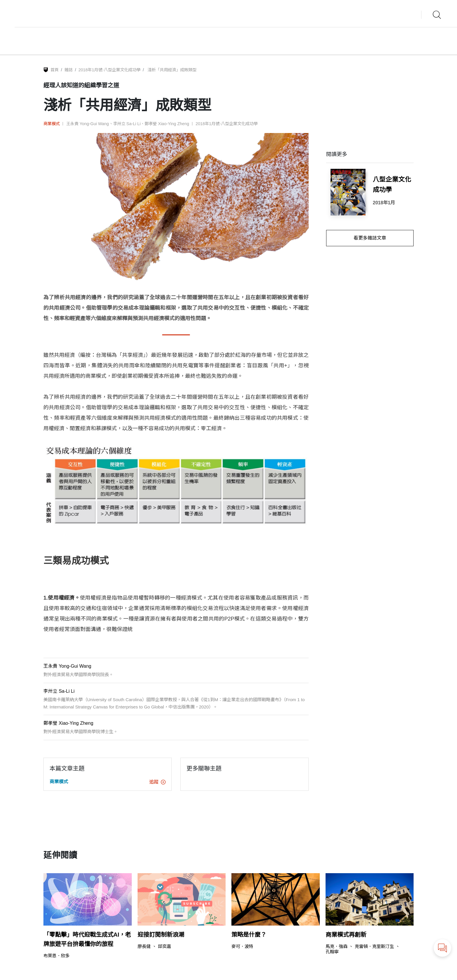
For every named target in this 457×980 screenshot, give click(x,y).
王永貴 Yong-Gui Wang (88, 124)
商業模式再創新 (346, 935)
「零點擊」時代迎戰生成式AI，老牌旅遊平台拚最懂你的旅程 (87, 939)
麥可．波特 (242, 946)
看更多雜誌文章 (370, 238)
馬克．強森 (336, 946)
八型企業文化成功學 (392, 185)
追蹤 (157, 782)
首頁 (55, 70)
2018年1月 (384, 203)
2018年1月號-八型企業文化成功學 (109, 70)
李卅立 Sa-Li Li (127, 124)
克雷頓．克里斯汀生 (374, 946)
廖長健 (144, 946)
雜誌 (68, 70)
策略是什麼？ (249, 935)
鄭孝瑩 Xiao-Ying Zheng (167, 124)
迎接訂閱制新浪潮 (161, 935)
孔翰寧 (332, 952)
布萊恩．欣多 (57, 956)
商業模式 (52, 124)
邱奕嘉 (165, 946)
